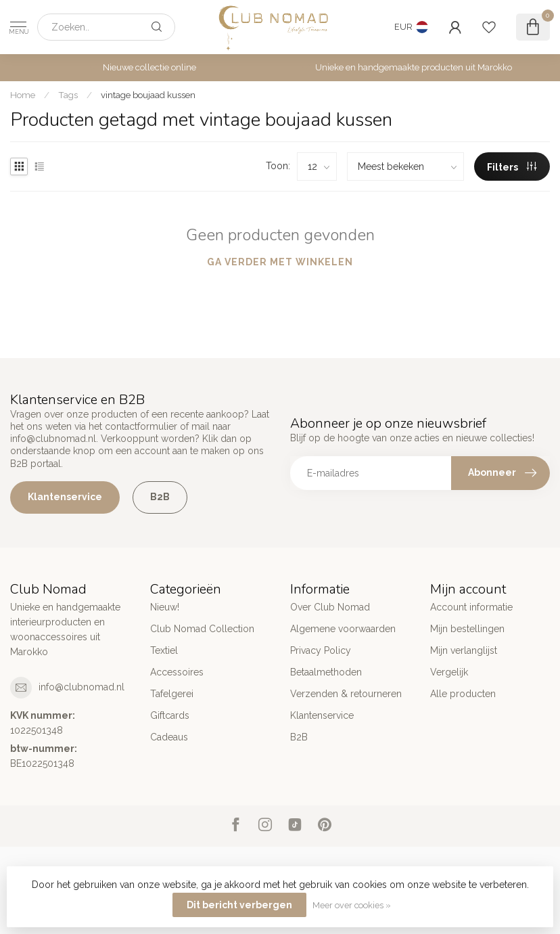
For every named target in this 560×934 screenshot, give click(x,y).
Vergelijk (449, 672)
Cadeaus (169, 737)
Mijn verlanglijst (464, 650)
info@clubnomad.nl (81, 687)
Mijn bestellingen (467, 629)
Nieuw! (165, 607)
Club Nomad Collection (202, 629)
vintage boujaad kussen (148, 95)
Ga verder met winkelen (280, 262)
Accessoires (177, 672)
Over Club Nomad (330, 607)
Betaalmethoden (326, 672)
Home (23, 95)
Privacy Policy (321, 650)
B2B (160, 497)
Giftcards (170, 715)
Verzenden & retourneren (346, 694)
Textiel (164, 650)
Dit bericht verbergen (239, 905)
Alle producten (463, 694)
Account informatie (471, 607)
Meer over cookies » (352, 905)
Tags (68, 95)
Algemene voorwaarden (343, 629)
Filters (512, 167)
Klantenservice (65, 497)
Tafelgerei (172, 694)
